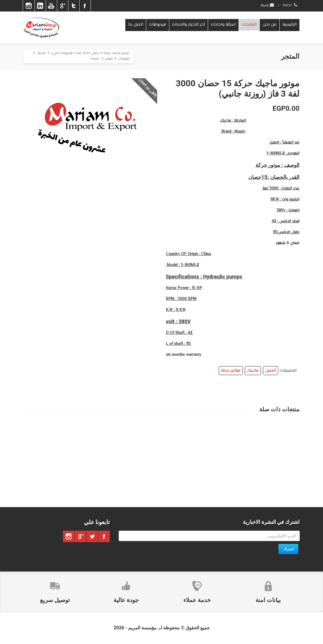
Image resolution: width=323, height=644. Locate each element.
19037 (290, 6)
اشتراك (288, 549)
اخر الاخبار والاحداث (189, 25)
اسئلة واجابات (223, 25)
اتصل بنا (136, 25)
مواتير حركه (231, 371)
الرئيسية (290, 25)
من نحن (270, 25)
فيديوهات (158, 25)
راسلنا (268, 6)
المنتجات (249, 25)
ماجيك (253, 371)
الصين (271, 371)
